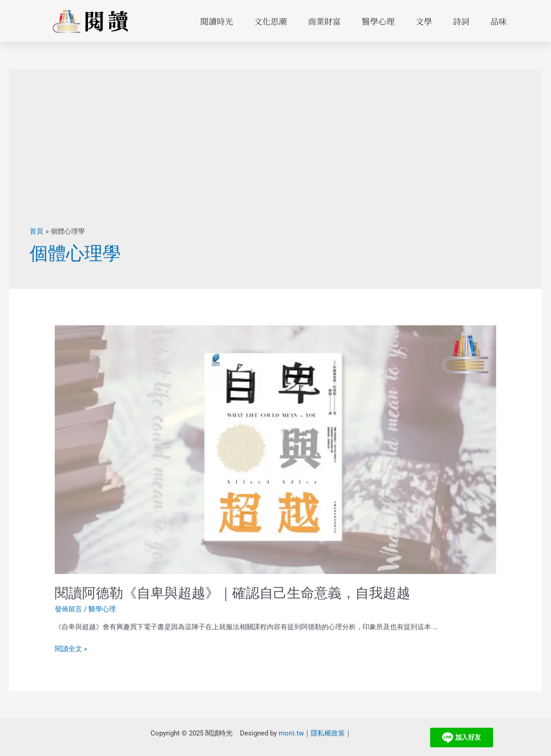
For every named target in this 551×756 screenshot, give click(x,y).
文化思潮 (270, 21)
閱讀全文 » (71, 649)
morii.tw (291, 733)
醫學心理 (378, 21)
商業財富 (324, 21)
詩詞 (461, 21)
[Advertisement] (275, 158)
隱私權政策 (328, 733)
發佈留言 (68, 609)
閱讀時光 (217, 21)
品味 (499, 21)
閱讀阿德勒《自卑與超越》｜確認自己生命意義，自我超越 (232, 593)
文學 (424, 21)
